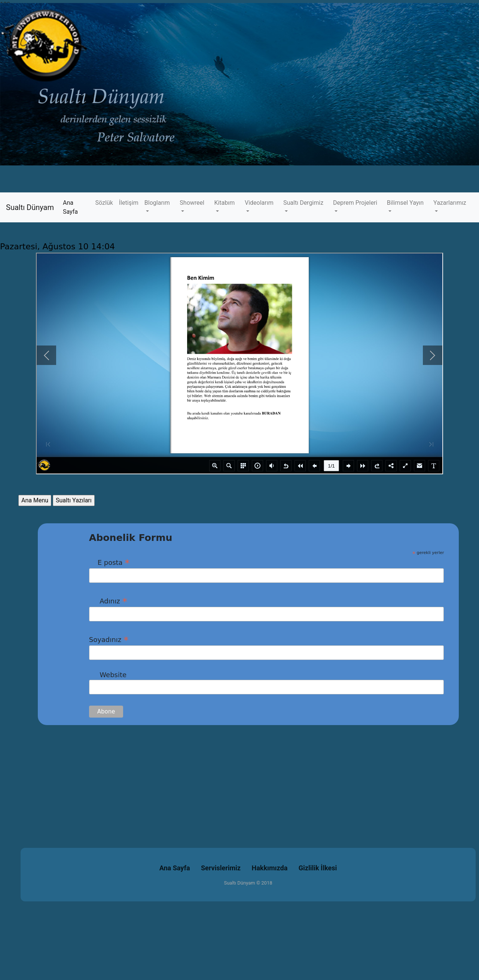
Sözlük (104, 203)
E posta (109, 562)
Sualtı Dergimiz (303, 203)
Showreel (192, 203)
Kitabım (224, 203)
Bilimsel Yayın (405, 203)
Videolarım (259, 203)
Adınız (108, 601)
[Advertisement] (225, 777)
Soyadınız (109, 639)
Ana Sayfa (78, 207)
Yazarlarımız (450, 203)
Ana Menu (35, 500)
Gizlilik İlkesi (318, 868)
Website (108, 675)
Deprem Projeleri (355, 203)
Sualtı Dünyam (30, 207)
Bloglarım (157, 203)
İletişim (129, 203)
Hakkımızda (270, 868)
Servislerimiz (221, 868)
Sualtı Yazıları (74, 500)
